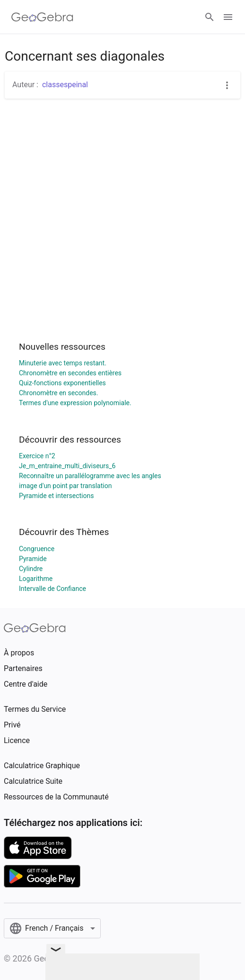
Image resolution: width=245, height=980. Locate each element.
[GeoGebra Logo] (42, 17)
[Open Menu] (228, 17)
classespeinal (65, 85)
